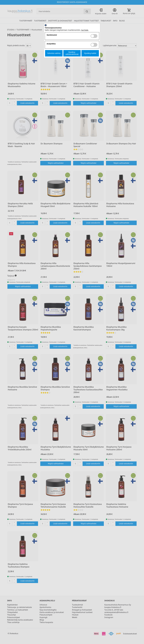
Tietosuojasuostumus (53, 28)
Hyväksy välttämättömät (72, 53)
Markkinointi (52, 35)
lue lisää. (85, 30)
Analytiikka (51, 44)
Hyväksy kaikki (90, 53)
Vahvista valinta (54, 53)
